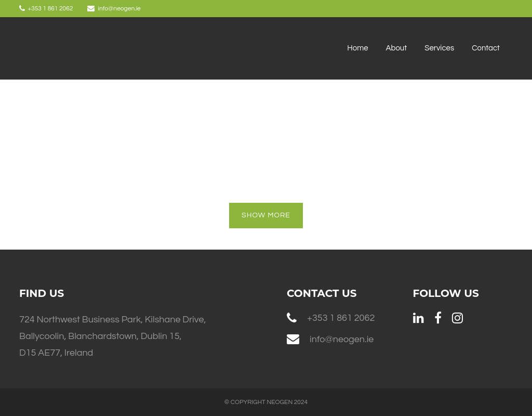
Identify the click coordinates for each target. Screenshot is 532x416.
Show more (266, 215)
